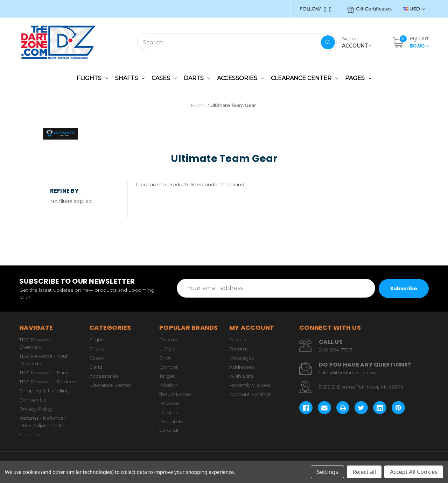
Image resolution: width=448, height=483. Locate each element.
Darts (197, 78)
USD (414, 9)
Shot (165, 358)
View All (169, 431)
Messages (242, 358)
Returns (239, 349)
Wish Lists (241, 376)
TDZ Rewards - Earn (44, 372)
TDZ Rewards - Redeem (49, 382)
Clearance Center (304, 78)
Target (167, 376)
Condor (169, 367)
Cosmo (168, 340)
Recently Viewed (250, 385)
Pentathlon (173, 421)
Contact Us (33, 400)
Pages (358, 78)
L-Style (167, 349)
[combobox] (237, 42)
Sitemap (30, 434)
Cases (164, 78)
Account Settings (250, 394)
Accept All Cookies (414, 472)
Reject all (364, 472)
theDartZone (175, 394)
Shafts (130, 78)
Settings (327, 472)
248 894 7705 (335, 350)
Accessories (240, 78)
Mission (169, 385)
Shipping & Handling (44, 391)
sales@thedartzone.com (349, 372)
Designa (169, 412)
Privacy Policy (36, 409)
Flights (92, 78)
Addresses (242, 367)
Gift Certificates (369, 9)
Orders (237, 340)
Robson (169, 403)
